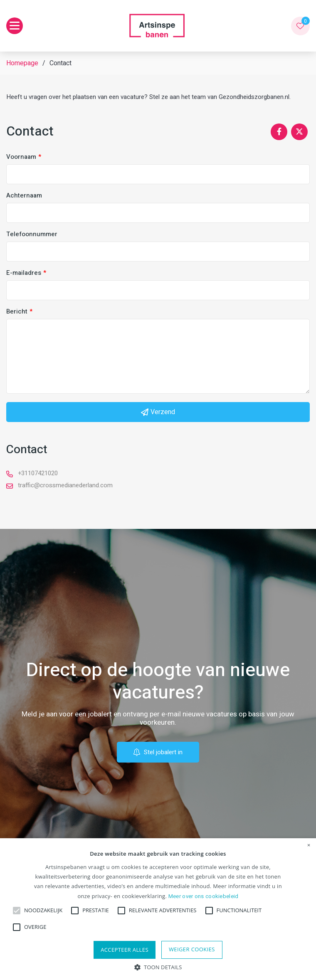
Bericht (17, 312)
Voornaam (21, 157)
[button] (158, 966)
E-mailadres (24, 273)
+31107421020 (38, 473)
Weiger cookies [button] (192, 949)
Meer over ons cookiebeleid (204, 896)
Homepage (22, 63)
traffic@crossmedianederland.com (65, 485)
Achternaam (24, 196)
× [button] (309, 845)
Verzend (158, 412)
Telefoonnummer (32, 234)
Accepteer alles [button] (125, 950)
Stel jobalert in (158, 752)
